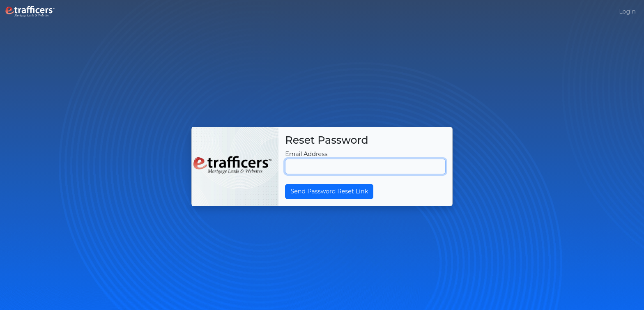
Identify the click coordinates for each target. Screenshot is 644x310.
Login (627, 11)
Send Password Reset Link (329, 191)
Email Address (306, 154)
